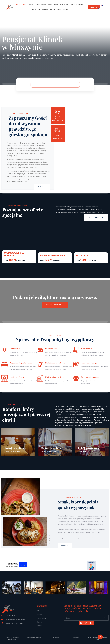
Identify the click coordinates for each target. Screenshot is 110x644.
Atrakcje (74, 5)
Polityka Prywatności (34, 638)
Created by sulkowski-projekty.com (12, 638)
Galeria (53, 10)
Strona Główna (22, 5)
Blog (59, 10)
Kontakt (66, 10)
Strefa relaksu (53, 5)
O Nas (31, 5)
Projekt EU (76, 638)
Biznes (81, 5)
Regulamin (55, 638)
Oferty (44, 5)
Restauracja (64, 5)
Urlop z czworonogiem (40, 10)
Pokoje (37, 5)
